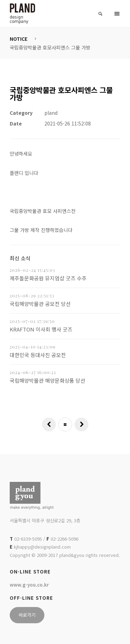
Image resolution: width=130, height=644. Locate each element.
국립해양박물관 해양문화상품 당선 (47, 380)
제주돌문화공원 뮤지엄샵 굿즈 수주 (48, 278)
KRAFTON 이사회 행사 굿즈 (41, 329)
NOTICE (19, 39)
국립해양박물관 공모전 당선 (40, 304)
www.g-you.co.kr (29, 585)
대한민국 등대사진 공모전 (38, 355)
